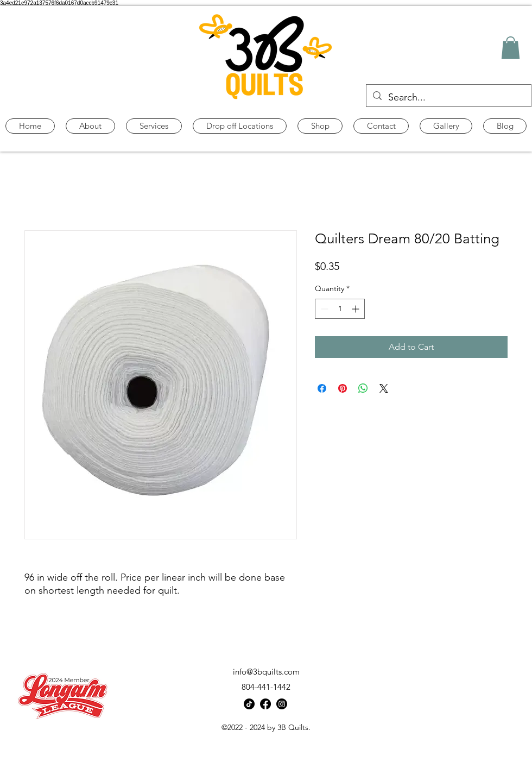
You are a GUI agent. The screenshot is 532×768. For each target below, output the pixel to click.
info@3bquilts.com (266, 672)
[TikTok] (249, 704)
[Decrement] (323, 309)
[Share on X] (384, 388)
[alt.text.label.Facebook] (265, 704)
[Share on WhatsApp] (363, 388)
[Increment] (356, 309)
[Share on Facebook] (322, 388)
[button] (511, 48)
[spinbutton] (340, 309)
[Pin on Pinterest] (343, 388)
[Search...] (448, 98)
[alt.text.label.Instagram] (282, 704)
